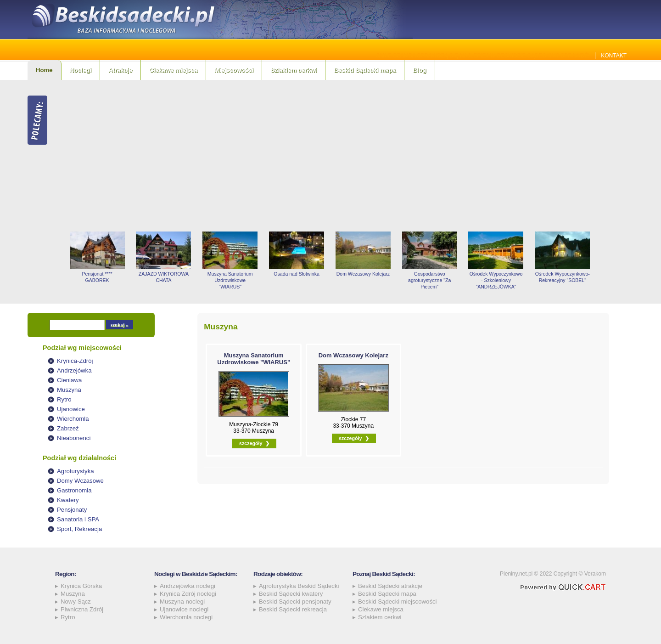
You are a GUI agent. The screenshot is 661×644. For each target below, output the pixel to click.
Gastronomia (74, 490)
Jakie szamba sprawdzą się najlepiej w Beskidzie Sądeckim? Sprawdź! (483, 56)
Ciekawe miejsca (173, 70)
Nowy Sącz (76, 602)
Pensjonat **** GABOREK (97, 277)
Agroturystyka (76, 471)
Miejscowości (234, 70)
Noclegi (81, 70)
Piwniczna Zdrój (82, 609)
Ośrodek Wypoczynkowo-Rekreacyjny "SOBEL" (563, 277)
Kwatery (68, 500)
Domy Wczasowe (80, 481)
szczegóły (251, 443)
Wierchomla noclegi (186, 617)
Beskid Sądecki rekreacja (293, 609)
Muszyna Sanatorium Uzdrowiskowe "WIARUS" (230, 280)
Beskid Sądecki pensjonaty (295, 602)
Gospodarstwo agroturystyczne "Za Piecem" (429, 280)
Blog (419, 70)
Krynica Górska (81, 586)
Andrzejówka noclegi (188, 586)
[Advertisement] (349, 156)
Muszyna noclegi (182, 602)
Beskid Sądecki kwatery (291, 594)
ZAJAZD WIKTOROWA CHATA (164, 277)
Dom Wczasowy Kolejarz (363, 274)
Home (44, 70)
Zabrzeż (68, 428)
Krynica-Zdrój (75, 361)
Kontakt (614, 56)
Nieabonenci (74, 438)
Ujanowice (71, 409)
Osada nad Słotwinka (296, 274)
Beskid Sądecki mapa (365, 70)
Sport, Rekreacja (79, 529)
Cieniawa (69, 380)
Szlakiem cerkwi (294, 70)
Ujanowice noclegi (184, 609)
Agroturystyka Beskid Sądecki (299, 586)
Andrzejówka (74, 370)
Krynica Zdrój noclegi (188, 594)
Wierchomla (73, 419)
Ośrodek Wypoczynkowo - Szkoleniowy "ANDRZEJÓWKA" (496, 280)
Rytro (64, 399)
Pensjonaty (72, 510)
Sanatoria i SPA (78, 519)
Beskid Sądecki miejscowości (398, 602)
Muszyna (69, 390)
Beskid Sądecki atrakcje (390, 586)
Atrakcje (120, 70)
